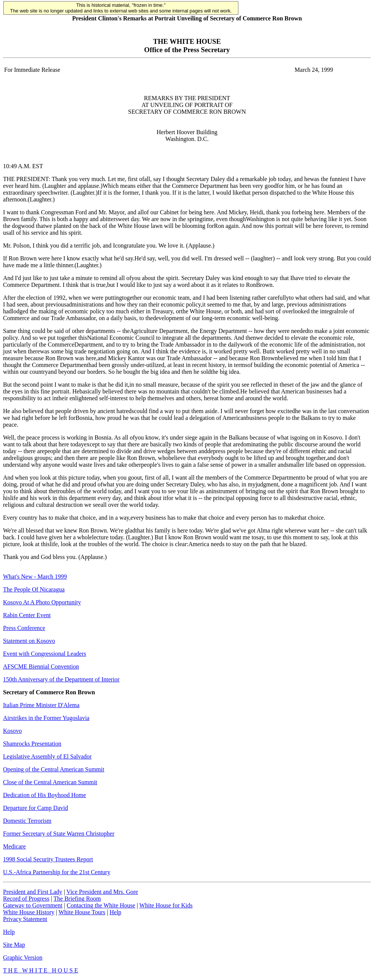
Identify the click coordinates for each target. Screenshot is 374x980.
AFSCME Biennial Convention (41, 666)
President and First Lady (33, 892)
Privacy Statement (25, 919)
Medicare (14, 846)
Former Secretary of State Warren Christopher (59, 834)
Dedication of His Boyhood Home (45, 795)
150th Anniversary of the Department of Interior (61, 679)
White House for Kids (166, 905)
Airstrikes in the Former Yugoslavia (46, 718)
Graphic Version (23, 958)
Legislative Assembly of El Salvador (47, 756)
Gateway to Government (33, 905)
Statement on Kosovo (29, 641)
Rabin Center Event (27, 615)
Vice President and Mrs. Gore (102, 892)
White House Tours (82, 912)
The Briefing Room (77, 899)
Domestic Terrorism (27, 821)
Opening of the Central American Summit (54, 769)
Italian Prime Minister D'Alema (41, 705)
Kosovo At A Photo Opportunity (42, 602)
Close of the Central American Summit (50, 782)
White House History (29, 912)
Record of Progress (26, 899)
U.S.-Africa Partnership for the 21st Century (57, 872)
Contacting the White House (101, 905)
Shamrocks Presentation (32, 744)
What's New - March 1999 (35, 577)
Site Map (14, 945)
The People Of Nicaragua (34, 589)
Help (115, 912)
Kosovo (12, 731)
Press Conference (24, 628)
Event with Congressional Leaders (45, 654)
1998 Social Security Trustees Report (48, 859)
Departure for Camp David (36, 808)
